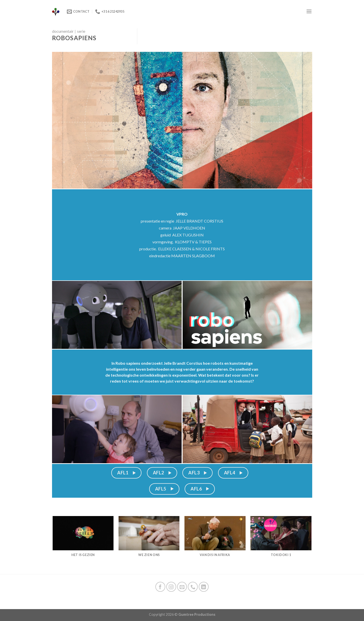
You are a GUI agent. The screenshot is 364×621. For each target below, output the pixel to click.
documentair (63, 31)
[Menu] (309, 11)
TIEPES (205, 242)
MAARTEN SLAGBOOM (193, 256)
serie (81, 31)
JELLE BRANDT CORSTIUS (199, 221)
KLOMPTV (185, 242)
